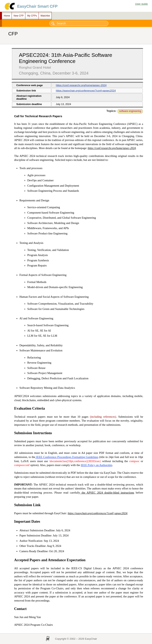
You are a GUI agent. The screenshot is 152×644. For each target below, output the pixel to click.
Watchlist (45, 16)
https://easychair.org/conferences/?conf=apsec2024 (86, 91)
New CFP (19, 16)
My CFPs (32, 16)
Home (7, 16)
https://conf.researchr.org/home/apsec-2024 (81, 85)
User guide (141, 4)
